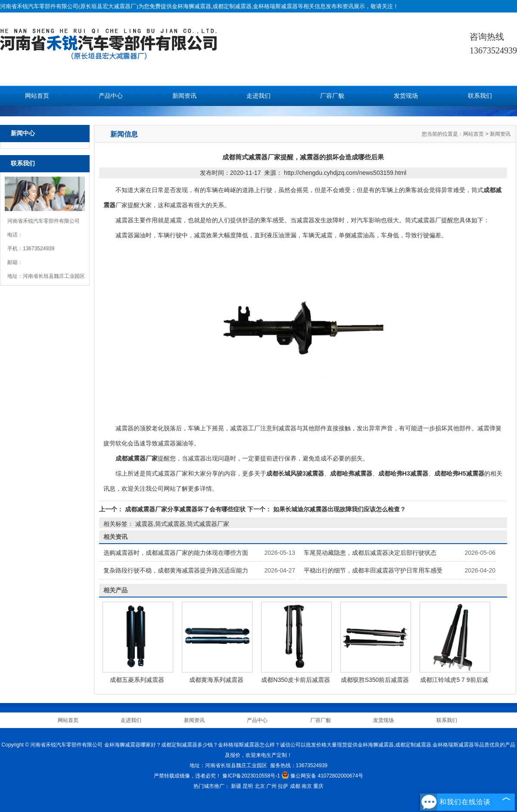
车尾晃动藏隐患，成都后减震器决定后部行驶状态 (370, 553)
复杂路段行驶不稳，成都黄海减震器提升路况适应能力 (176, 570)
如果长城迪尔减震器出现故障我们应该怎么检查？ (339, 509)
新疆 (236, 786)
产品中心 (111, 96)
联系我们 (480, 96)
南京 (307, 786)
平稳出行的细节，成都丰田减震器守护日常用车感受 (373, 570)
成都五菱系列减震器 (137, 680)
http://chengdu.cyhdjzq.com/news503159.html (345, 173)
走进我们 (258, 96)
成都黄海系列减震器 (216, 680)
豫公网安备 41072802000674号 (322, 776)
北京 (260, 786)
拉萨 (283, 786)
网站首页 (37, 96)
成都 (295, 786)
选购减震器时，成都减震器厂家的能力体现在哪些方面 (176, 553)
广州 (271, 786)
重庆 (318, 786)
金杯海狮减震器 (192, 6)
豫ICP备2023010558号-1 (251, 776)
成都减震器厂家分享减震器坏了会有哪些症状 (185, 509)
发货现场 (406, 96)
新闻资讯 (184, 96)
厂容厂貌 (332, 96)
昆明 (248, 786)
